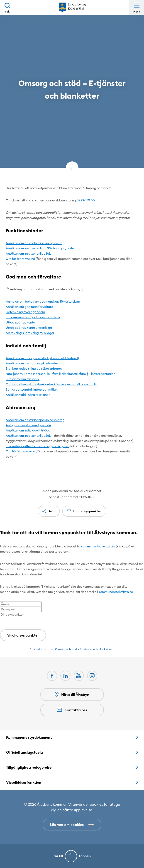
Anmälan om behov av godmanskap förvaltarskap (43, 301)
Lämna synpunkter (87, 511)
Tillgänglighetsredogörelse (29, 767)
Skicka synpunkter (23, 635)
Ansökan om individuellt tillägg (28, 430)
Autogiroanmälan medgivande (28, 425)
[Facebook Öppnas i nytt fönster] (52, 676)
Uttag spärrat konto (20, 322)
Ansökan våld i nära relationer (28, 395)
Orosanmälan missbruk (23, 379)
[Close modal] (1, 544)
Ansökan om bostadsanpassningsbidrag (35, 243)
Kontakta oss (72, 710)
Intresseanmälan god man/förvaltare (33, 317)
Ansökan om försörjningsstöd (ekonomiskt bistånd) (42, 358)
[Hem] (72, 7)
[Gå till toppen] (72, 856)
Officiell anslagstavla (24, 752)
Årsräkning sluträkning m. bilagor (30, 333)
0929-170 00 (86, 200)
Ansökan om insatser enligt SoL (28, 253)
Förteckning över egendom (25, 312)
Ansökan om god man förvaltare (29, 307)
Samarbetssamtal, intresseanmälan (32, 389)
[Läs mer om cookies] (72, 825)
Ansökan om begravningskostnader (32, 363)
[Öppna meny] (137, 7)
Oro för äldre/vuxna (20, 259)
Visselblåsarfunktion (24, 782)
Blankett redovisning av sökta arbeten (34, 369)
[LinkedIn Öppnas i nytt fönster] (65, 676)
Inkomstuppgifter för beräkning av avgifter (37, 446)
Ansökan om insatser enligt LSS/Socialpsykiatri (40, 248)
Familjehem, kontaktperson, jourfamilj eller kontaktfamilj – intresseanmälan (61, 374)
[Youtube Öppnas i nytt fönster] (79, 676)
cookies (96, 804)
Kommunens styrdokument (29, 737)
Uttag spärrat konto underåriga (29, 328)
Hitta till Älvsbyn (72, 694)
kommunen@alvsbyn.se (98, 546)
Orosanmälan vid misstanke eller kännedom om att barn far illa (52, 384)
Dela (51, 511)
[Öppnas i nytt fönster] (92, 676)
